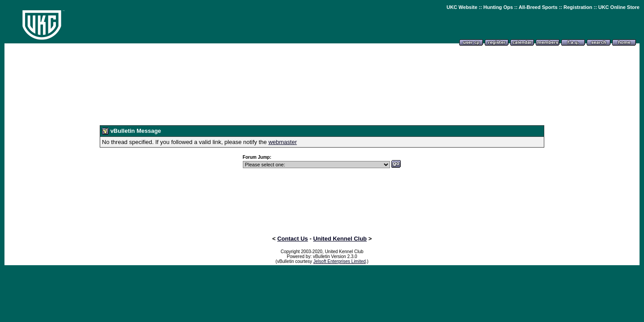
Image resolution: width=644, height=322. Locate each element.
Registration (578, 7)
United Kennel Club (340, 239)
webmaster (283, 142)
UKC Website (462, 7)
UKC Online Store (619, 7)
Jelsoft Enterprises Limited (340, 261)
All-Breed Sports (538, 7)
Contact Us (293, 239)
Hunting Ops (498, 7)
